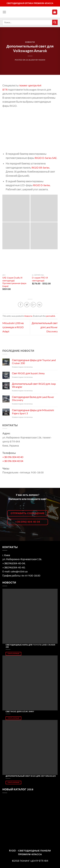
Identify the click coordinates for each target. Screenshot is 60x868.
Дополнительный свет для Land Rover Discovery (45, 327)
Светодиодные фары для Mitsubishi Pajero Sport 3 (33, 412)
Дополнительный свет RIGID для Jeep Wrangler (34, 385)
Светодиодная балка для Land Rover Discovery (33, 398)
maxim (42, 60)
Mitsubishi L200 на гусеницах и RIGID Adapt (13, 327)
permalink (51, 316)
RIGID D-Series (42, 185)
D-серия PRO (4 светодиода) (40, 279)
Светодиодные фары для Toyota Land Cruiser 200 (34, 362)
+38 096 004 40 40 (13, 457)
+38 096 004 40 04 (13, 461)
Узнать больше (14, 654)
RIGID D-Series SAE (46, 158)
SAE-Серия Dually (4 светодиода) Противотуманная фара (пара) (14, 282)
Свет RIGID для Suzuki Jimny (28, 373)
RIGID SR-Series (40, 168)
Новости (30, 42)
